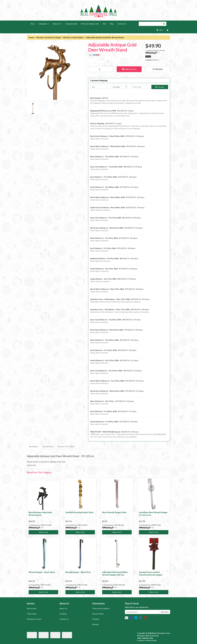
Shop (33, 24)
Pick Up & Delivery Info (90, 24)
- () (160, 30)
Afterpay (96, 619)
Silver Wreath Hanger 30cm (114, 512)
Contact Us (122, 24)
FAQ (104, 24)
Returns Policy (98, 614)
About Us (57, 24)
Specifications (48, 446)
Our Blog (63, 614)
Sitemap (95, 624)
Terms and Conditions (101, 608)
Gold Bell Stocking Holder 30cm (79, 512)
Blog (112, 24)
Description (33, 446)
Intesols (155, 636)
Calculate (160, 87)
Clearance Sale (71, 24)
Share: (95, 55)
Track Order (32, 614)
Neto (155, 640)
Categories (44, 24)
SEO (147, 636)
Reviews (66, 446)
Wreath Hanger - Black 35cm (78, 572)
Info (158, 53)
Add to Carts (129, 69)
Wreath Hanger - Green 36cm (42, 572)
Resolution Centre (34, 619)
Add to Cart (43, 532)
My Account (32, 608)
